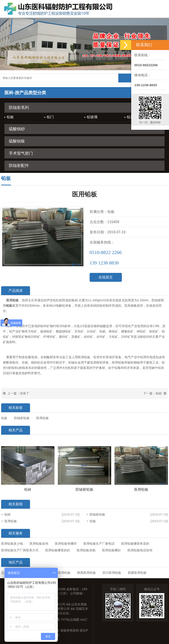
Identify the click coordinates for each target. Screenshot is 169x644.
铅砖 (159, 393)
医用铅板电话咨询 (140, 550)
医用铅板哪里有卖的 (135, 544)
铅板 (10, 117)
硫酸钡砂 (17, 129)
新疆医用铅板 (137, 573)
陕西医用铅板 (87, 573)
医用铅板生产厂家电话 (99, 544)
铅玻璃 (92, 117)
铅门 (50, 117)
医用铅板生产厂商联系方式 (20, 550)
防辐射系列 (19, 108)
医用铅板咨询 (39, 544)
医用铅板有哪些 (66, 544)
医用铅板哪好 (111, 550)
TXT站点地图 (70, 620)
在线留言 (106, 277)
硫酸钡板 (17, 141)
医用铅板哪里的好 (58, 550)
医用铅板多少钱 (12, 544)
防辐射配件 (19, 166)
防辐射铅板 (97, 514)
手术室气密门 (21, 153)
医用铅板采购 (86, 550)
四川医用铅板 (112, 573)
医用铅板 (11, 521)
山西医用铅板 (61, 573)
